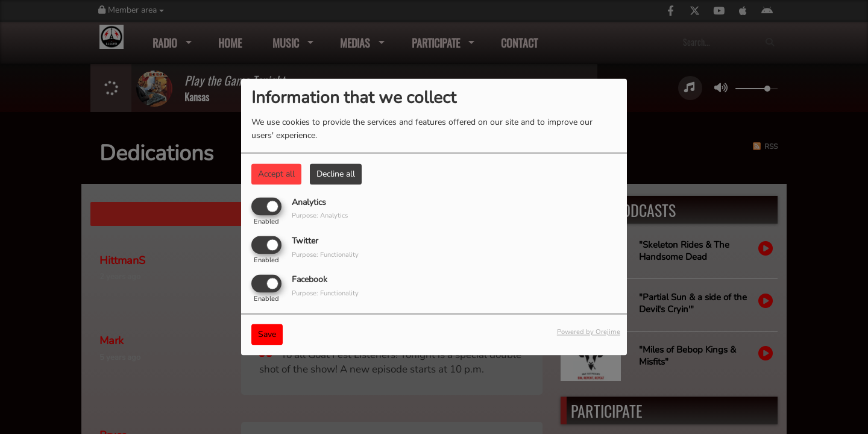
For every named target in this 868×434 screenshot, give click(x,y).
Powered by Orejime (589, 332)
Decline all (336, 174)
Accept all (276, 174)
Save (267, 335)
